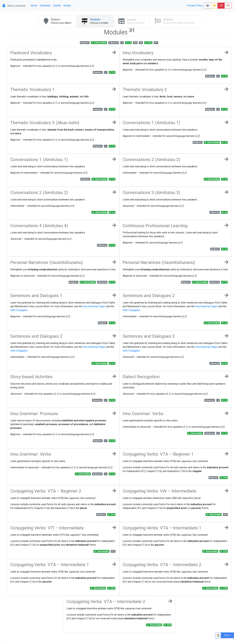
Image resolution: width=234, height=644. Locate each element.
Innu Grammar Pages (94, 306)
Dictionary (45, 6)
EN (221, 6)
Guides (67, 6)
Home (34, 6)
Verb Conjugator (19, 310)
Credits (57, 6)
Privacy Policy (195, 6)
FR (228, 6)
